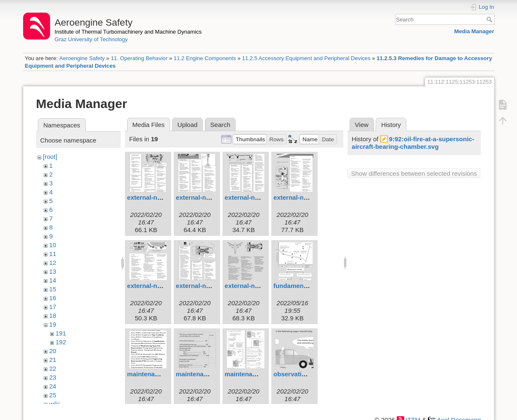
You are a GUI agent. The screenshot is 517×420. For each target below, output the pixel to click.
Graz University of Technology (91, 39)
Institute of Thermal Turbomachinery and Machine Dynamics (128, 32)
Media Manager (474, 31)
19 (53, 324)
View (362, 125)
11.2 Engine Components (205, 58)
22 (53, 368)
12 (53, 263)
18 (53, 316)
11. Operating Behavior (139, 58)
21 (53, 360)
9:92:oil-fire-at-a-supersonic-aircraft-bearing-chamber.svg (413, 143)
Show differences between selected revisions (414, 173)
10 (53, 245)
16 (53, 298)
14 (53, 280)
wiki (54, 404)
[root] (50, 157)
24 (53, 386)
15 (53, 289)
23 (53, 377)
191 (61, 333)
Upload (188, 125)
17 (53, 307)
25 (53, 395)
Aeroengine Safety (82, 58)
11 (53, 254)
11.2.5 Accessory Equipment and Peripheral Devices (306, 58)
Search (490, 19)
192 (61, 342)
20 (53, 351)
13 (53, 271)
